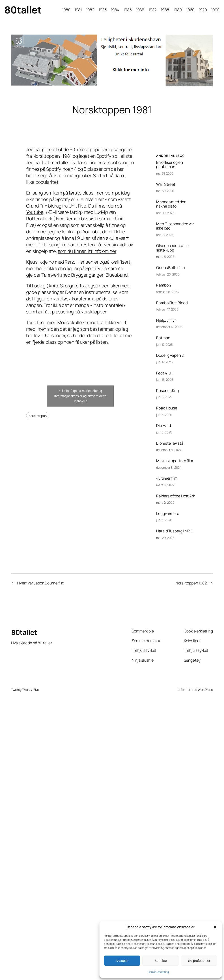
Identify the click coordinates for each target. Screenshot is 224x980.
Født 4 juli (164, 373)
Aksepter (122, 961)
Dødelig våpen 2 (170, 355)
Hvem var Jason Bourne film (41, 583)
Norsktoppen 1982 (191, 583)
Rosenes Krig (167, 390)
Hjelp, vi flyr (166, 320)
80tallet (23, 10)
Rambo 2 (164, 285)
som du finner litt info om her (87, 251)
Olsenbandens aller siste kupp (173, 248)
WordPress (205, 690)
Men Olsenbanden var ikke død (175, 226)
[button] (215, 927)
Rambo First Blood (172, 303)
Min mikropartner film (175, 461)
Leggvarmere (168, 513)
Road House (167, 408)
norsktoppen (38, 416)
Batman (163, 338)
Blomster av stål (170, 443)
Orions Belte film (170, 268)
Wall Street (166, 184)
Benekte (160, 961)
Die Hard (164, 425)
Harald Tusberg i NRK (174, 531)
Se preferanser (199, 961)
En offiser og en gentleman (169, 165)
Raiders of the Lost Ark (176, 496)
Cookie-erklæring (158, 972)
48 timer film (167, 478)
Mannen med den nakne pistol (171, 204)
